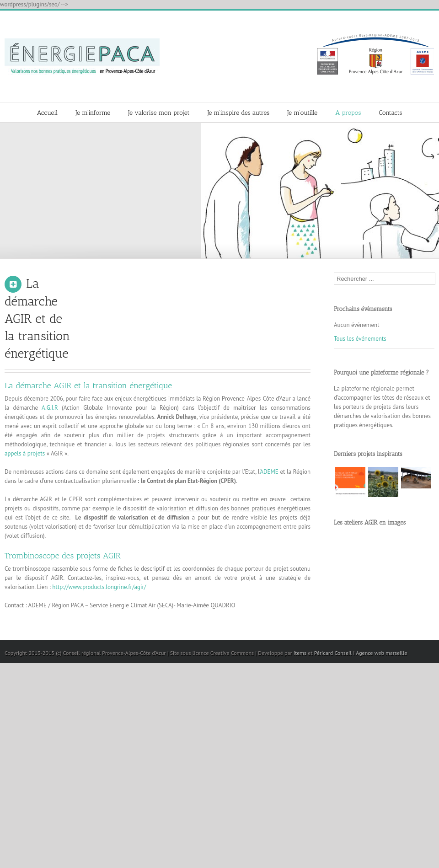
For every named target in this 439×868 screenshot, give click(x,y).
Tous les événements (360, 339)
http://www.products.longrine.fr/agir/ (99, 587)
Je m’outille (302, 113)
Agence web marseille (381, 653)
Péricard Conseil (333, 653)
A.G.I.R (50, 408)
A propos (348, 113)
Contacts (391, 113)
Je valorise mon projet (159, 113)
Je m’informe (93, 113)
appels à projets (25, 453)
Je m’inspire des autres (239, 113)
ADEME (270, 472)
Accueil (47, 113)
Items (300, 653)
